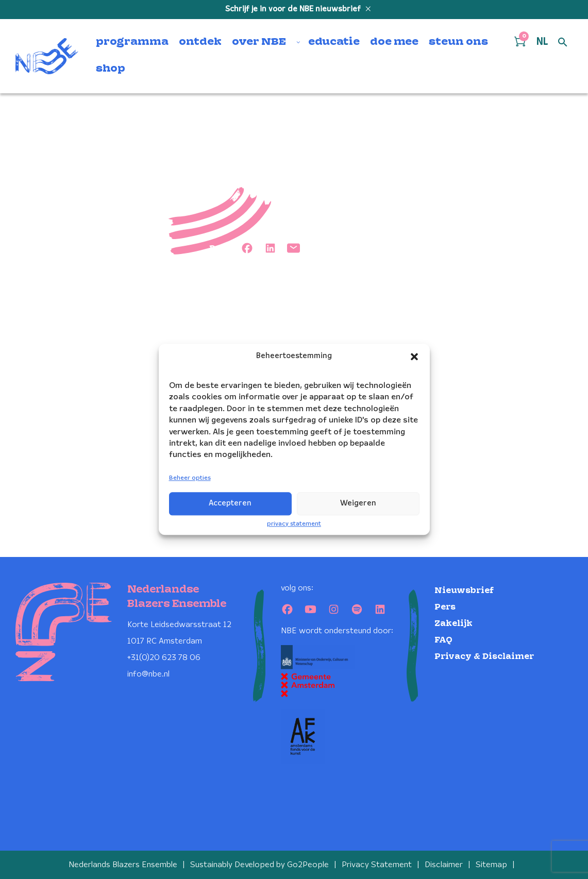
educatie (334, 42)
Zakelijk (453, 624)
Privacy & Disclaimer (484, 657)
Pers (445, 607)
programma (132, 42)
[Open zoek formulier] (563, 43)
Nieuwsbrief (464, 591)
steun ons (458, 42)
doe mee (394, 42)
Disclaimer (444, 865)
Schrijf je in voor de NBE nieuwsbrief (294, 9)
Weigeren (358, 503)
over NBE (259, 42)
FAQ (443, 640)
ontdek (200, 42)
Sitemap (491, 865)
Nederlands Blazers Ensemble (123, 865)
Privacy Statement (377, 865)
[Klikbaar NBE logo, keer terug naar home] (47, 56)
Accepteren (230, 503)
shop (111, 69)
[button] (414, 357)
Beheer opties (190, 478)
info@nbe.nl (148, 674)
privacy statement (294, 524)
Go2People (308, 865)
